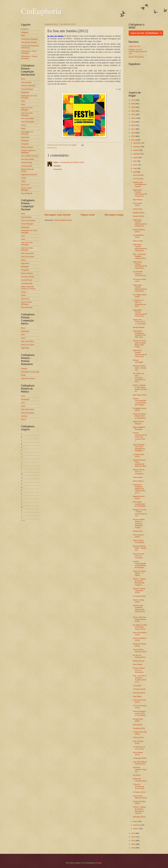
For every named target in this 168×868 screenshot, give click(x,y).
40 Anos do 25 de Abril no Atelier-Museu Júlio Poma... (140, 344)
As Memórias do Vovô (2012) (139, 748)
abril (135, 172)
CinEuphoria (41, 11)
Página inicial (88, 215)
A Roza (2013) (138, 738)
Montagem (25, 140)
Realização (25, 92)
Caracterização (27, 166)
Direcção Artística (28, 159)
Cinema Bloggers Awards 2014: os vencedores (139, 713)
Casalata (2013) (139, 728)
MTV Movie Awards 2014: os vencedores (139, 504)
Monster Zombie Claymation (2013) (139, 591)
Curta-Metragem (27, 89)
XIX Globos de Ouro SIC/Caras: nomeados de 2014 (139, 378)
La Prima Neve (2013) (138, 455)
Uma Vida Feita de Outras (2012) (140, 763)
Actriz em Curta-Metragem (27, 114)
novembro (137, 147)
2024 (133, 104)
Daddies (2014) (139, 213)
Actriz (23, 104)
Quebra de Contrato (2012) (140, 780)
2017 (133, 129)
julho (135, 161)
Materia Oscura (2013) (139, 497)
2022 (133, 111)
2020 (133, 118)
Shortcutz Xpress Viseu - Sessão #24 (139, 548)
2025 (133, 100)
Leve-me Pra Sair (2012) (139, 701)
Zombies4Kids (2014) (138, 236)
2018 (133, 125)
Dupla (23, 128)
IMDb (23, 36)
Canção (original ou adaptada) (28, 151)
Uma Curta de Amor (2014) (139, 541)
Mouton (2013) (138, 216)
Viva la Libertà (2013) (138, 536)
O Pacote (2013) (139, 689)
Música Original (27, 147)
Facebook (25, 29)
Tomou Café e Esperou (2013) (140, 651)
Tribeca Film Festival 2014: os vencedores (139, 322)
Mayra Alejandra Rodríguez (139, 428)
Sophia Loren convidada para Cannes (140, 184)
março (136, 821)
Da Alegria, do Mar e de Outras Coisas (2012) (140, 627)
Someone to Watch (28, 378)
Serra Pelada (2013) (138, 753)
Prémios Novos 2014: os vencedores (139, 472)
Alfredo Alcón (138, 531)
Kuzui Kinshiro (138, 175)
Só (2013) (137, 775)
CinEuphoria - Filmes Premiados (29, 52)
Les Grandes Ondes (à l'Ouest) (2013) (139, 274)
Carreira (24, 369)
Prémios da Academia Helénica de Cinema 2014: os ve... (139, 489)
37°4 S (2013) (138, 179)
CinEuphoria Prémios (29, 42)
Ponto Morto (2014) (137, 204)
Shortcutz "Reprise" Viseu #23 (140, 769)
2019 (133, 122)
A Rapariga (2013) (140, 758)
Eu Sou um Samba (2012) (139, 656)
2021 (133, 114)
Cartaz (23, 178)
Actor (23, 101)
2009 (133, 848)
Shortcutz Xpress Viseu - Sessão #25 (139, 368)
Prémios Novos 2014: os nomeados (139, 556)
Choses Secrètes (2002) (139, 802)
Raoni (56, 162)
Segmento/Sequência (29, 175)
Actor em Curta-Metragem (27, 109)
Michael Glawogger (138, 361)
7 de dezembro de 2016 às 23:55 (72, 162)
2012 (133, 837)
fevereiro (137, 825)
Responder (58, 169)
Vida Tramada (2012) (138, 742)
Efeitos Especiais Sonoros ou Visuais (28, 288)
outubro (136, 150)
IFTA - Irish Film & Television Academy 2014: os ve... (140, 679)
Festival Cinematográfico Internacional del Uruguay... (140, 402)
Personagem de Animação (27, 133)
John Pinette (138, 664)
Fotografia (25, 144)
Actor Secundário (27, 118)
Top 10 (24, 419)
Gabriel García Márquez (138, 423)
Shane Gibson (138, 481)
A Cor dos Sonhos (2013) (140, 707)
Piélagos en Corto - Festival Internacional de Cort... (140, 513)
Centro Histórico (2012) (139, 231)
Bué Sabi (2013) (139, 693)
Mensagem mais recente (58, 215)
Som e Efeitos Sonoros (30, 156)
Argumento (25, 137)
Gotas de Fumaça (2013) (140, 645)
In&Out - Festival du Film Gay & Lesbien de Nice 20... (140, 388)
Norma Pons (138, 209)
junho (136, 165)
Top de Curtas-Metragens (27, 189)
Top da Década (27, 193)
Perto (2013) (138, 725)
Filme (23, 79)
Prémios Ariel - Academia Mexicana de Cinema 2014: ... (139, 610)
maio (135, 168)
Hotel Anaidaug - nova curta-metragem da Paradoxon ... (139, 448)
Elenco (24, 125)
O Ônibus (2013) (139, 792)
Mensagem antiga (114, 215)
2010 (133, 844)
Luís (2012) (137, 686)
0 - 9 (23, 521)
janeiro (136, 829)
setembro (137, 154)
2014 (133, 140)
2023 (133, 107)
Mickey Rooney (139, 661)
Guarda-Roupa (27, 163)
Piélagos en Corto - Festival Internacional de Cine (138, 52)
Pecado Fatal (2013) (138, 720)
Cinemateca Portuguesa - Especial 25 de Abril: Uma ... (139, 334)
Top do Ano (25, 185)
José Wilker (137, 696)
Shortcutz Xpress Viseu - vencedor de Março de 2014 (139, 463)
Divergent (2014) (139, 817)
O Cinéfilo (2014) (139, 596)
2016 (133, 133)
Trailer (23, 181)
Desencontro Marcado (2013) (140, 797)
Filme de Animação (28, 86)
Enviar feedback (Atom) (63, 220)
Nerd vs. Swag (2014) (138, 601)
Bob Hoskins (138, 200)
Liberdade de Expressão (30, 372)
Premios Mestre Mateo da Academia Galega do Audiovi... (139, 523)
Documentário (26, 82)
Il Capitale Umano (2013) (140, 409)
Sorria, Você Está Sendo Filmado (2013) (140, 619)
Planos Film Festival (136, 57)
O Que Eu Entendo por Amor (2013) (139, 786)
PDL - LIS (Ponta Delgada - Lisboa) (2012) (139, 256)
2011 (133, 841)
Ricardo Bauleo (139, 327)
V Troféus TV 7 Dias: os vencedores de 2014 (139, 303)
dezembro (137, 143)
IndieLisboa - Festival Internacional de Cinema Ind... (140, 193)
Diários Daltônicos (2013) (140, 639)
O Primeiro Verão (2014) (139, 280)
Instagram (25, 32)
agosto (136, 158)
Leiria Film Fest (134, 46)
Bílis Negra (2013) (140, 395)
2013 (133, 833)
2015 (133, 136)
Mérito (23, 375)
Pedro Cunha (138, 241)
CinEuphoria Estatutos (29, 39)
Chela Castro (138, 477)
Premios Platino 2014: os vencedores (139, 670)
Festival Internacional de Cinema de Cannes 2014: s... (140, 437)
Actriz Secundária (28, 122)
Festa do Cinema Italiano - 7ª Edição (139, 573)
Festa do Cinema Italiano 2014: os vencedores (139, 416)
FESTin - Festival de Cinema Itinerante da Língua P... (139, 582)
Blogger (99, 863)
